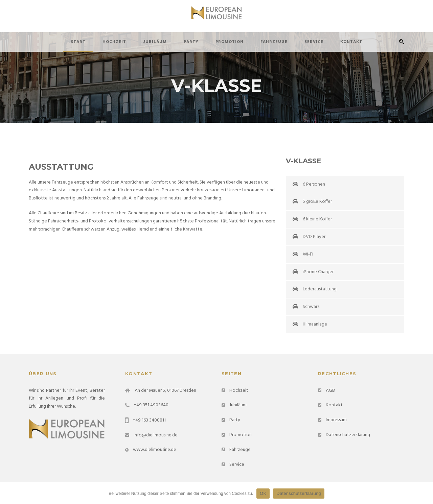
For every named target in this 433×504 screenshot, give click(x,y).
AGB (330, 391)
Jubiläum (155, 42)
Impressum (336, 420)
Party (191, 42)
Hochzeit (114, 42)
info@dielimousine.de (156, 435)
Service (314, 42)
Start (78, 42)
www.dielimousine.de (155, 450)
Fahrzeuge (274, 42)
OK (263, 493)
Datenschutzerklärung (348, 435)
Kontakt (351, 42)
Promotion (230, 42)
